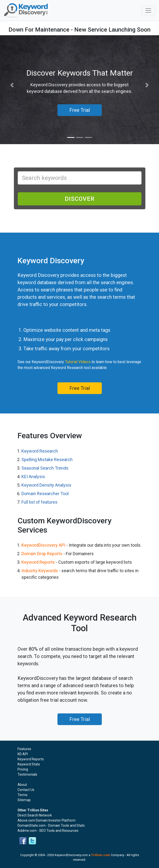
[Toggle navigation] (148, 10)
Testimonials (27, 774)
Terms (23, 795)
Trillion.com (101, 855)
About (22, 785)
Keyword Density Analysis (46, 485)
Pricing (23, 769)
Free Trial (80, 388)
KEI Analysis (33, 477)
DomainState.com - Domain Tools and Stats (51, 825)
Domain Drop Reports (42, 554)
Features (24, 749)
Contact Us (26, 790)
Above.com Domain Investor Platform (47, 820)
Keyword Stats (29, 764)
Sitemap (24, 800)
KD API (23, 754)
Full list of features (39, 502)
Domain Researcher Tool (45, 494)
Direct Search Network (35, 815)
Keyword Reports (38, 562)
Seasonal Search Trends (45, 468)
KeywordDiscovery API (43, 545)
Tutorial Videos (78, 362)
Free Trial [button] (80, 110)
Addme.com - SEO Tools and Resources (48, 831)
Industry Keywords (40, 571)
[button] (12, 85)
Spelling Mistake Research (47, 460)
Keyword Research (40, 451)
